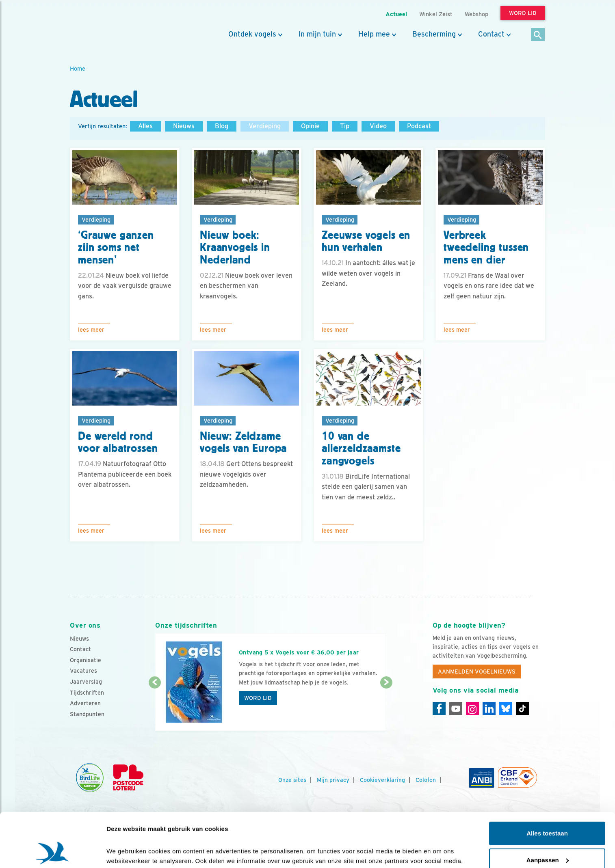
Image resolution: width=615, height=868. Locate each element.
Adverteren (85, 703)
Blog (222, 126)
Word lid (258, 698)
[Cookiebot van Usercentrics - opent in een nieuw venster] (53, 852)
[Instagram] (472, 708)
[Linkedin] (489, 708)
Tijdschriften (87, 693)
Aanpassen (548, 809)
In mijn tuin (317, 34)
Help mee (374, 34)
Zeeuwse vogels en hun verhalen (366, 241)
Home (78, 68)
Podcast (419, 126)
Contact (491, 34)
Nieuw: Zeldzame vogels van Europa (243, 442)
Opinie (310, 126)
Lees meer (91, 330)
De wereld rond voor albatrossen (118, 442)
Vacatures (83, 671)
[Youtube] (456, 708)
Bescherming (434, 34)
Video (378, 126)
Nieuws (184, 126)
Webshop (476, 14)
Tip (345, 126)
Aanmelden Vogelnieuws (477, 672)
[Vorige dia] (155, 707)
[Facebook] (439, 708)
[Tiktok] (522, 708)
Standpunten (87, 714)
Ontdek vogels (252, 34)
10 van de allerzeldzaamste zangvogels (361, 449)
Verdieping (265, 126)
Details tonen (126, 852)
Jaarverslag (86, 682)
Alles (145, 126)
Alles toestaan (547, 783)
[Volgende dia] (386, 707)
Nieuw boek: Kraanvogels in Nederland (235, 248)
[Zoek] (538, 35)
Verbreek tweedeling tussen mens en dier (486, 248)
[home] (106, 26)
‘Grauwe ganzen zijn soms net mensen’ (116, 248)
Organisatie (86, 660)
